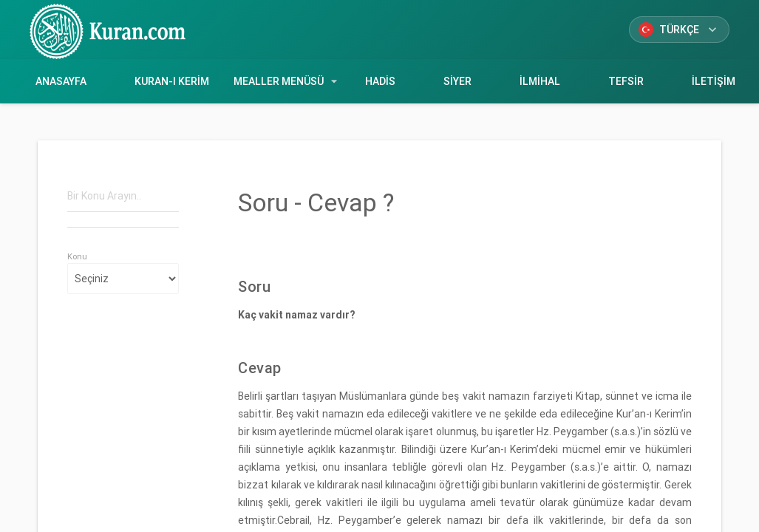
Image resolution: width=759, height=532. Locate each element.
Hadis (381, 81)
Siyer (458, 81)
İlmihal (540, 81)
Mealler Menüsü (287, 81)
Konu (77, 256)
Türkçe (679, 30)
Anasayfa (61, 81)
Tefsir (626, 81)
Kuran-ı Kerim (172, 81)
